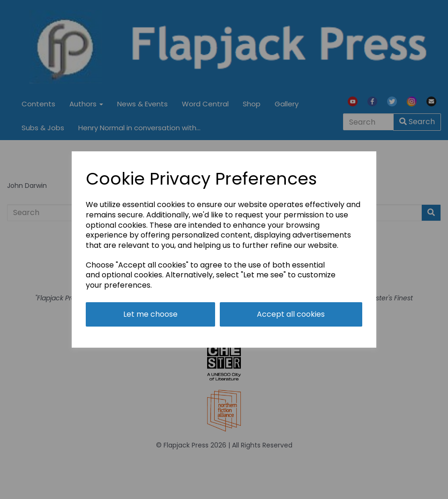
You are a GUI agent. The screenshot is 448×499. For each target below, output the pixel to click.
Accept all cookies (291, 314)
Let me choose (150, 314)
